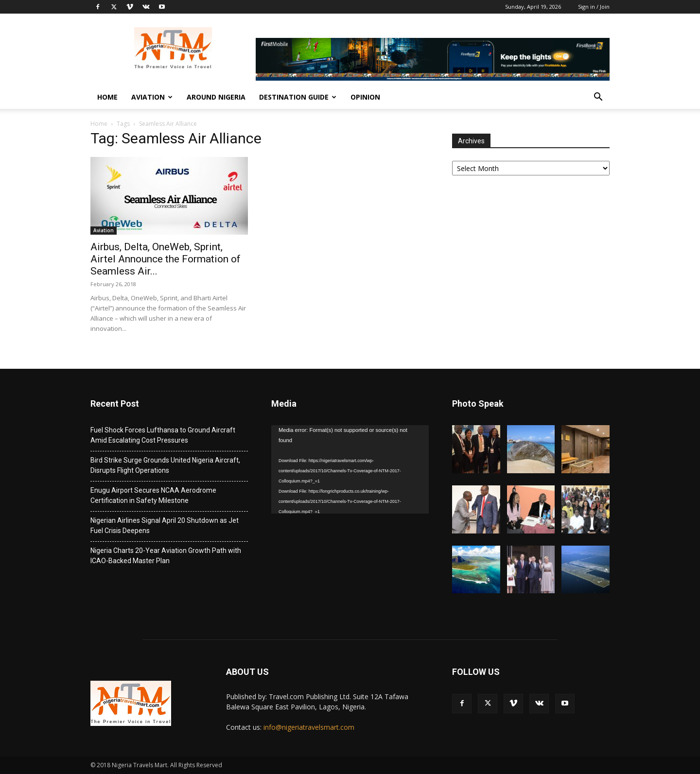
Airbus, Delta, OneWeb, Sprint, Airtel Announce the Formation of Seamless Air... (166, 259)
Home (107, 97)
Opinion (365, 97)
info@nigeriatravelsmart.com (309, 727)
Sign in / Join (594, 7)
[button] (598, 98)
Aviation (152, 97)
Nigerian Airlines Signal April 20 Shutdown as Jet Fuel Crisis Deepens (165, 525)
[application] (350, 469)
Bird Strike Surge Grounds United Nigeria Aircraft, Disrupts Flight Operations (165, 465)
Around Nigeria (216, 97)
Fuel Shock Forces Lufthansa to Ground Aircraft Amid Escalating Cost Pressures (163, 435)
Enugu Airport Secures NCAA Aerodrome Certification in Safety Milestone (153, 495)
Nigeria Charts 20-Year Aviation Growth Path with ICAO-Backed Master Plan (166, 556)
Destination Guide (298, 97)
